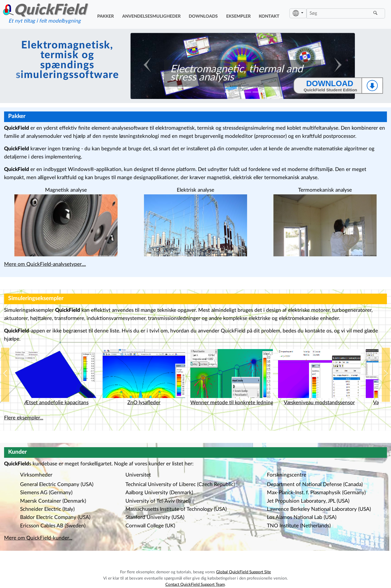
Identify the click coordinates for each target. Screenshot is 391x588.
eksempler (238, 16)
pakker (105, 16)
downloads (203, 16)
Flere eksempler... (24, 418)
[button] (5, 375)
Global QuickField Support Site (244, 572)
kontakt (269, 16)
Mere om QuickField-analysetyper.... (45, 264)
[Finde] (376, 13)
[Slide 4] (256, 92)
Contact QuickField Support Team (195, 585)
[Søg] (339, 13)
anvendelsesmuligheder (151, 16)
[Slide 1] (229, 92)
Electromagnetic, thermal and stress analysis (237, 73)
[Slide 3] (247, 92)
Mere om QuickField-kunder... (38, 538)
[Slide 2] (238, 92)
